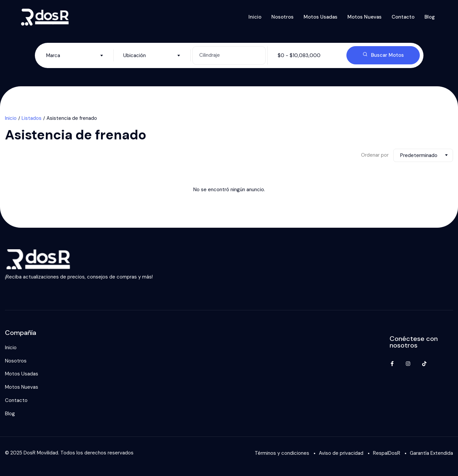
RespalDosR (387, 453)
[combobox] (75, 55)
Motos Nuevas (365, 17)
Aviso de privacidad (341, 453)
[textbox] (75, 55)
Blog (430, 17)
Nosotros (282, 17)
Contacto (403, 17)
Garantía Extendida (431, 453)
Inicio (255, 17)
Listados (32, 118)
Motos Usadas (321, 17)
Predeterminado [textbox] (419, 155)
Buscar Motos (383, 55)
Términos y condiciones (282, 453)
